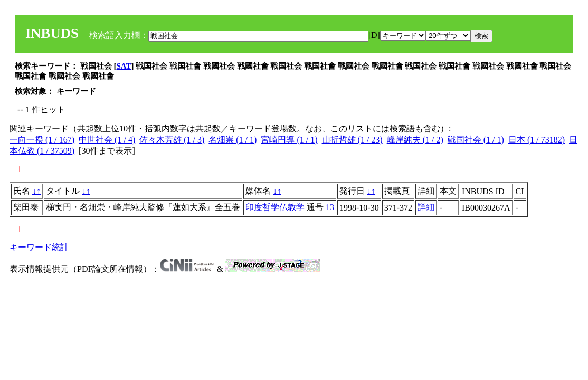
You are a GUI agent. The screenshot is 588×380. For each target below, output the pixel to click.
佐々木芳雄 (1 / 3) (172, 140)
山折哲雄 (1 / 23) (352, 140)
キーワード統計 (39, 247)
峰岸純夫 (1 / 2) (415, 140)
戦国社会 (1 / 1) (476, 140)
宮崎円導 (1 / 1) (289, 140)
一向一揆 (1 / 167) (42, 140)
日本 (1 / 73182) (537, 140)
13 (330, 207)
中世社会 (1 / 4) (107, 140)
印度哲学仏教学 (275, 207)
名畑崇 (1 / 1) (233, 140)
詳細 (426, 207)
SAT (124, 66)
